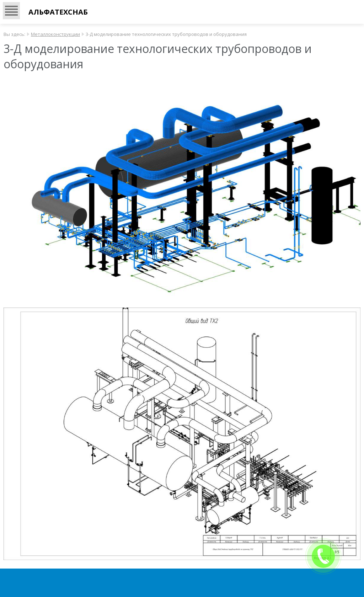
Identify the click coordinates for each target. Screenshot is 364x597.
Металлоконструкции (55, 34)
